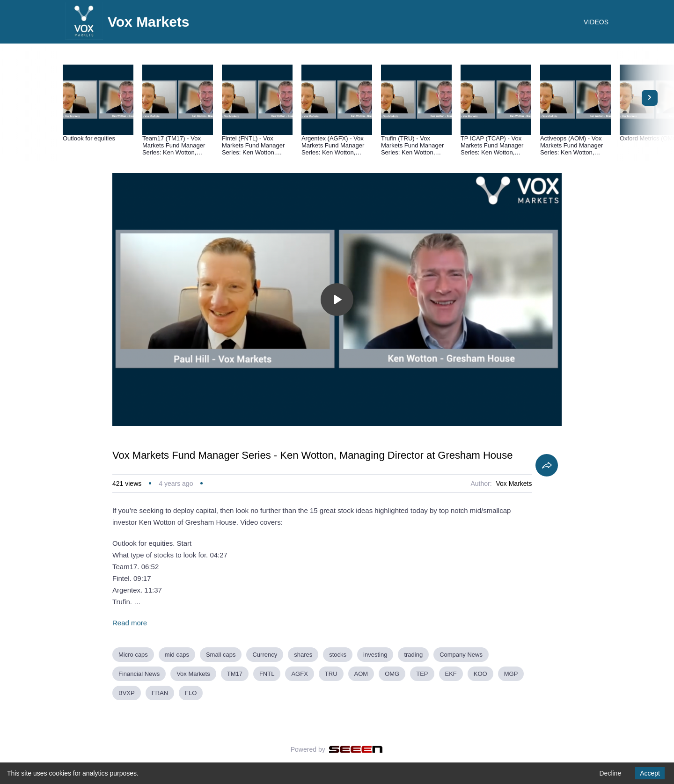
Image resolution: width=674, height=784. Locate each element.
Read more (130, 623)
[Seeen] (356, 749)
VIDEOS (596, 22)
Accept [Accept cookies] (650, 773)
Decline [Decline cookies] (610, 773)
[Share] (547, 465)
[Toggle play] (337, 300)
